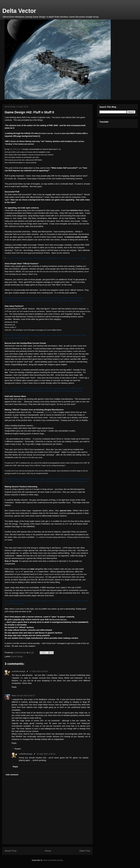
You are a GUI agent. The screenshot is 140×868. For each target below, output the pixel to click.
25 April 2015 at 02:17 (26, 696)
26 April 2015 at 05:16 (46, 754)
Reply (14, 687)
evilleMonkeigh (18, 671)
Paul (14, 696)
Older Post (85, 851)
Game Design (17, 656)
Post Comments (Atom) (53, 860)
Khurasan (49, 412)
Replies (18, 749)
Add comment (12, 775)
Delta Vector (19, 11)
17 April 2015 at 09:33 (39, 671)
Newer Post (11, 851)
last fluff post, (16, 149)
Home (48, 851)
